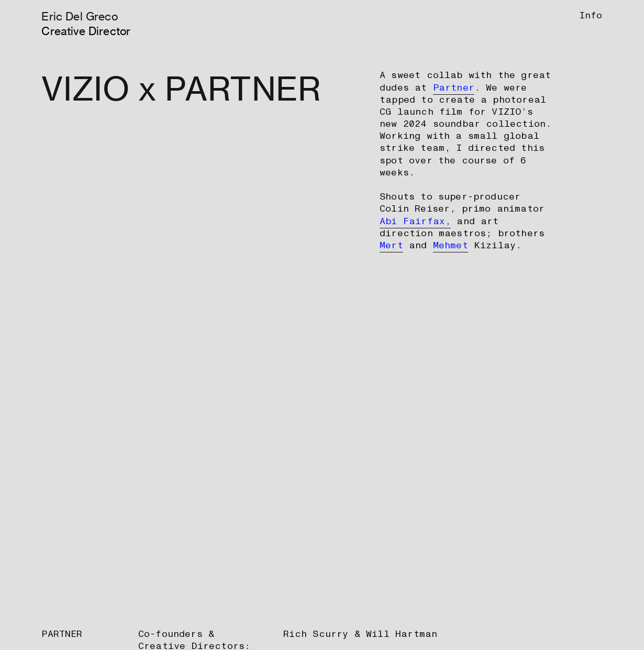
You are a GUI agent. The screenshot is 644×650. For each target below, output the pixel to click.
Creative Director (86, 31)
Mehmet (451, 245)
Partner (454, 88)
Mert (391, 245)
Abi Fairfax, (415, 221)
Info (591, 15)
